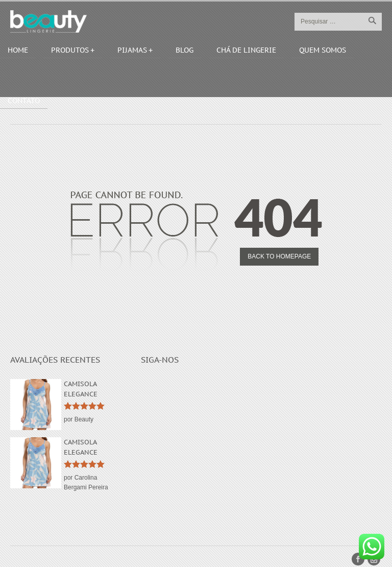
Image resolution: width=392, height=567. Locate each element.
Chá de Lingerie (246, 50)
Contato (24, 101)
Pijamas (132, 50)
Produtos (70, 50)
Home (18, 50)
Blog (185, 50)
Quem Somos (323, 50)
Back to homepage (279, 256)
